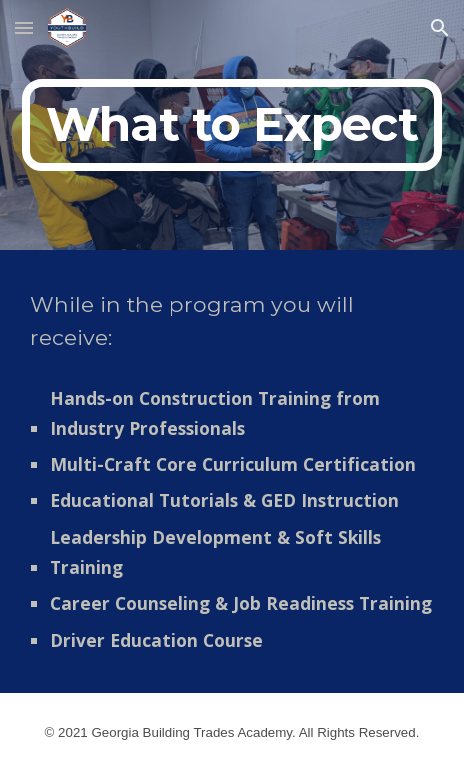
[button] (24, 27)
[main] (232, 125)
